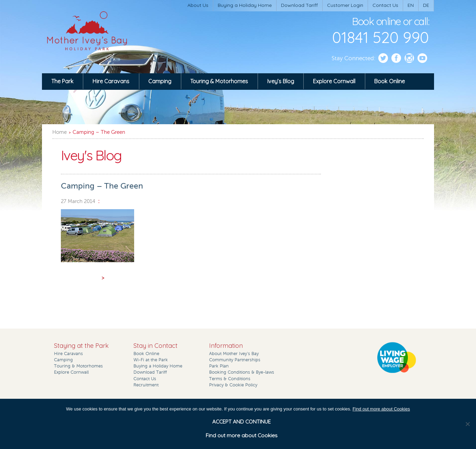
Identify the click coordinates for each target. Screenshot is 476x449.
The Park (62, 81)
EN (411, 5)
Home (60, 132)
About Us (198, 5)
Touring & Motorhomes (219, 81)
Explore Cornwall (334, 81)
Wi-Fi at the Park (151, 360)
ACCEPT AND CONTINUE (241, 421)
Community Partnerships (235, 360)
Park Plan (219, 366)
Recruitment (146, 385)
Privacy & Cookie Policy (233, 385)
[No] (467, 424)
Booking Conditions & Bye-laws (242, 372)
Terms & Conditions (230, 379)
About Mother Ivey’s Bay (234, 354)
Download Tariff (299, 5)
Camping (160, 81)
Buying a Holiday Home (245, 5)
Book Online (390, 81)
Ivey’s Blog (281, 81)
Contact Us (385, 5)
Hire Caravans (111, 81)
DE (426, 5)
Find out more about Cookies (381, 409)
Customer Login (345, 5)
